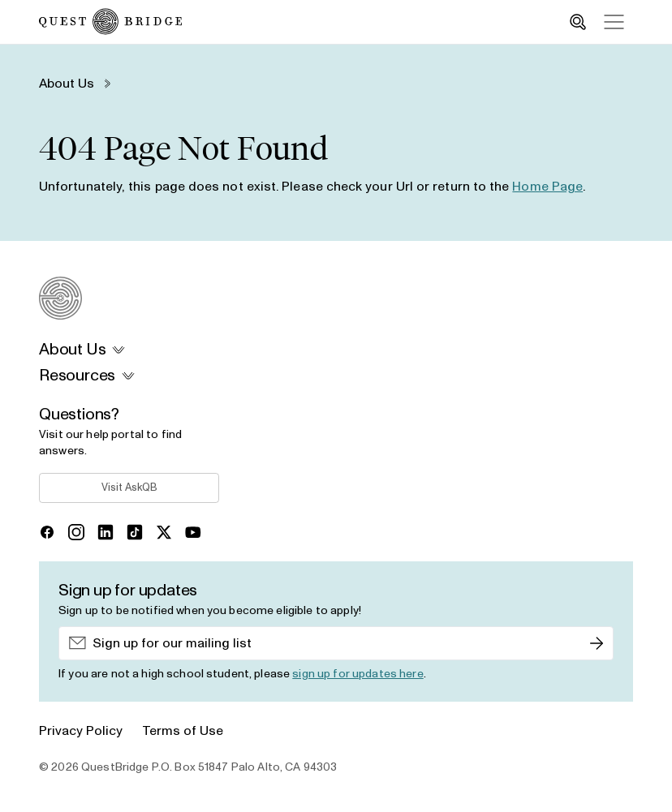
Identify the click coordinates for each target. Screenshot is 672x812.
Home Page (547, 187)
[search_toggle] (578, 22)
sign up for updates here (358, 674)
